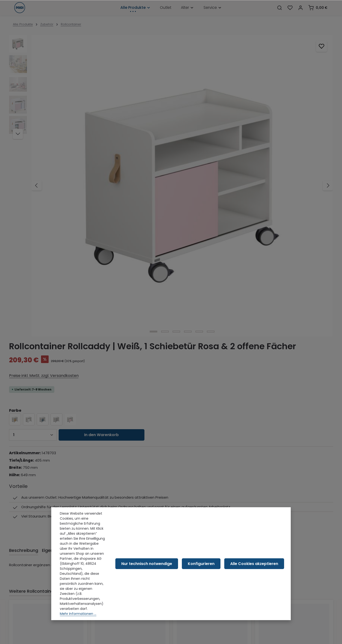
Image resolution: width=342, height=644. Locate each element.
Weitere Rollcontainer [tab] (32, 327)
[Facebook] (130, 487)
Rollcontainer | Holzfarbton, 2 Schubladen (205, 422)
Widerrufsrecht (25, 563)
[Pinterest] (154, 487)
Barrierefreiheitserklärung (34, 601)
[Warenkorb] (318, 13)
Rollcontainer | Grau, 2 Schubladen (128, 420)
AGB (16, 555)
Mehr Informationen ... (78, 618)
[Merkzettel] (290, 13)
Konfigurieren (210, 583)
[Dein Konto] (301, 13)
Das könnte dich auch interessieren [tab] (135, 327)
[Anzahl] (200, 150)
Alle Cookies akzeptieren (257, 583)
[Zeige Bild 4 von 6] (105, 175)
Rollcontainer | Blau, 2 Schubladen (46, 420)
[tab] (24, 286)
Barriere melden (26, 609)
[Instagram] (167, 487)
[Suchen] (280, 13)
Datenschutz (24, 571)
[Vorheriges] (37, 113)
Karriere (19, 594)
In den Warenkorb (268, 150)
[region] (88, 113)
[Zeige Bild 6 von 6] (128, 175)
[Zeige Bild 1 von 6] (70, 175)
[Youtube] (142, 487)
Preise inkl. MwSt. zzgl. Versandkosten (209, 90)
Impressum (22, 586)
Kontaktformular (55, 520)
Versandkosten (218, 637)
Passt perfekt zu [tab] (76, 327)
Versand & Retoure (28, 548)
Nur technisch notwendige (161, 583)
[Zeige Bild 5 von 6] (116, 175)
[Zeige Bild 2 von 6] (82, 175)
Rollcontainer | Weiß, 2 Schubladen (293, 420)
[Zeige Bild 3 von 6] (93, 175)
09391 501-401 (31, 494)
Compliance (23, 578)
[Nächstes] (161, 113)
